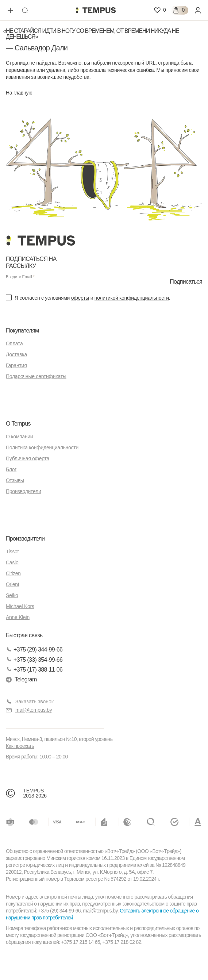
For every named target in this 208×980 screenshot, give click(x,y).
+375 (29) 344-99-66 (34, 650)
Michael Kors (20, 606)
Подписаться (186, 281)
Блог (11, 469)
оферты (80, 298)
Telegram (21, 679)
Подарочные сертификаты (36, 376)
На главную (19, 93)
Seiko (12, 595)
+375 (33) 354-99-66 (34, 660)
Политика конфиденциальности (42, 447)
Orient (12, 584)
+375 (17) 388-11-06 (34, 670)
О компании (19, 437)
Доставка (16, 354)
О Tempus (18, 424)
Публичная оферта (28, 458)
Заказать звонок (34, 702)
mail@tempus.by (29, 710)
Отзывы (15, 480)
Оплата (14, 343)
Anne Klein (18, 617)
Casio (12, 562)
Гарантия (16, 365)
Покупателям (22, 330)
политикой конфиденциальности (132, 298)
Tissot (12, 552)
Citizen (13, 573)
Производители (24, 491)
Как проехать (20, 746)
